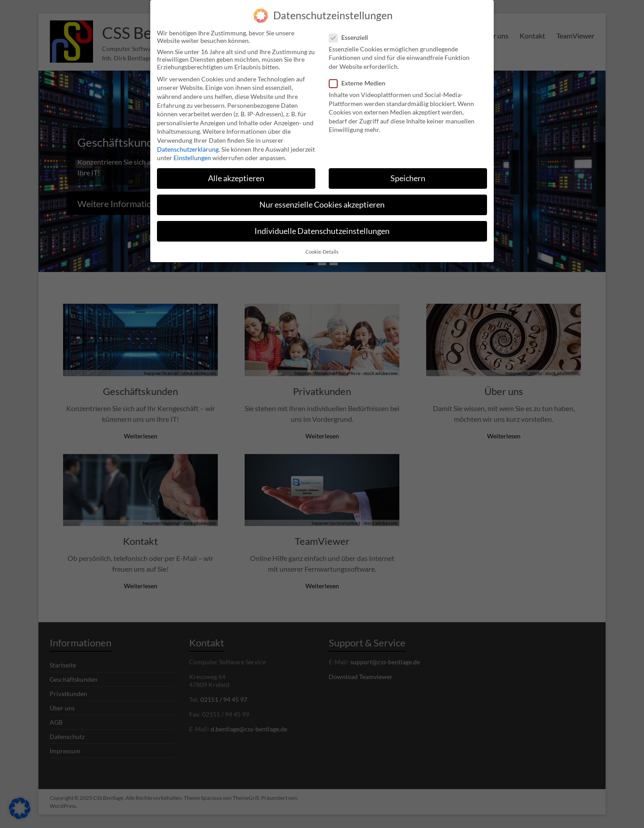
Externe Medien (361, 80)
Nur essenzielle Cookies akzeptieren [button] (322, 202)
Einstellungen (192, 155)
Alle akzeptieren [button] (236, 176)
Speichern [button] (408, 176)
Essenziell (352, 35)
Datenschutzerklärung (188, 146)
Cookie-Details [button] (322, 249)
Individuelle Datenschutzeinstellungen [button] (322, 228)
